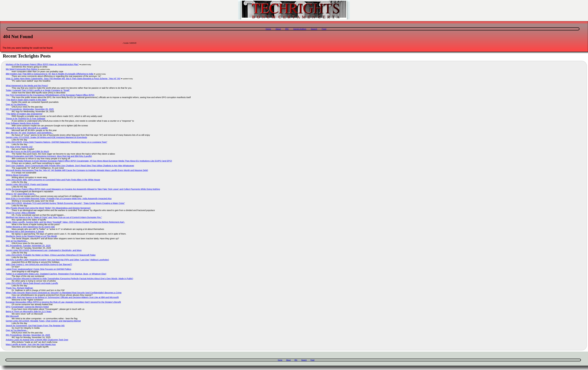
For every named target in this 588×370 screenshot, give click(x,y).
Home (268, 29)
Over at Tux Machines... (17, 105)
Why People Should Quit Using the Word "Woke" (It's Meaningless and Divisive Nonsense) (48, 208)
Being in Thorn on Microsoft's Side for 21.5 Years (29, 312)
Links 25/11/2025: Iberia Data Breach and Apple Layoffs (32, 284)
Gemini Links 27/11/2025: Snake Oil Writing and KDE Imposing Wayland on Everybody (46, 138)
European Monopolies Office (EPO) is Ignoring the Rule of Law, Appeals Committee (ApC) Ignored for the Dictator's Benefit (63, 302)
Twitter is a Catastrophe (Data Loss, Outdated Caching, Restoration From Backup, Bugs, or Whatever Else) (56, 274)
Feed (324, 29)
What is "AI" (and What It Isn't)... (21, 194)
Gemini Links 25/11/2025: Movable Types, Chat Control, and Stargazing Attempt (43, 321)
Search (314, 29)
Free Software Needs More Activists (23, 124)
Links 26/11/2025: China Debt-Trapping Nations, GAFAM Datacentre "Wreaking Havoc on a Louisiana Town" (57, 142)
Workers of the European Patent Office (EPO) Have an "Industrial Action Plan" (42, 65)
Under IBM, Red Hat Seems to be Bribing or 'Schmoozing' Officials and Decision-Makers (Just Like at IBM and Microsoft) (62, 298)
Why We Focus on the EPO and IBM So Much (27, 152)
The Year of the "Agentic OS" (19, 147)
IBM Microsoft (12, 317)
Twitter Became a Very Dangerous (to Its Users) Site (30, 227)
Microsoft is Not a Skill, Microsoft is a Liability (27, 128)
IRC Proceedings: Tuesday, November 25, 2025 (28, 246)
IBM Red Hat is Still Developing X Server (25, 232)
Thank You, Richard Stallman (19, 288)
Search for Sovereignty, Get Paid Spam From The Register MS (35, 326)
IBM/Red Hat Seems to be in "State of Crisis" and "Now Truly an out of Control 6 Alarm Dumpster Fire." (54, 218)
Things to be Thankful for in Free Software (26, 119)
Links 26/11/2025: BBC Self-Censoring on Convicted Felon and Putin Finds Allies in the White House (53, 180)
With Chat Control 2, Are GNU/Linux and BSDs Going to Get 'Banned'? (39, 265)
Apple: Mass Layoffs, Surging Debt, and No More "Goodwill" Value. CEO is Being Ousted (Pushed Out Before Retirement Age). (65, 222)
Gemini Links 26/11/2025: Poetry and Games (27, 185)
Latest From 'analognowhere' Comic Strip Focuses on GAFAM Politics (38, 270)
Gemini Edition (300, 29)
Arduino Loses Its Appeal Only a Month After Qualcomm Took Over (37, 340)
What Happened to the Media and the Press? (27, 86)
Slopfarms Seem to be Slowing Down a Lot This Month (31, 237)
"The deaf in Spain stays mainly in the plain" (26, 100)
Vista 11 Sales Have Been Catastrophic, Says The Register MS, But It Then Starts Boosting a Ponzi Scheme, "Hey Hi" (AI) (63, 79)
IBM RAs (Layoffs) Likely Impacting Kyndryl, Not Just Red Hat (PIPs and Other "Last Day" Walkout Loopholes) (57, 260)
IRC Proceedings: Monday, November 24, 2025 (28, 335)
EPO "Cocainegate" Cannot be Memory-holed (27, 307)
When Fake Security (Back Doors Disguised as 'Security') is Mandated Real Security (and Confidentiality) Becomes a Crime (64, 293)
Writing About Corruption (17, 175)
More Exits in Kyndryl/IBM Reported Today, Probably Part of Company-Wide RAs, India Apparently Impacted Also (59, 199)
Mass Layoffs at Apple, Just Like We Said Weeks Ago (31, 345)
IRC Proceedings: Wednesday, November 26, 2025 (30, 110)
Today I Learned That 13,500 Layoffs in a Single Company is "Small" (38, 91)
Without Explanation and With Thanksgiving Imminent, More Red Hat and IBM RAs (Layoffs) (49, 157)
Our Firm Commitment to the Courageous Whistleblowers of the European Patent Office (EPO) (50, 95)
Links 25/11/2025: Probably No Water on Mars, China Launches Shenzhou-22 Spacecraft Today (51, 255)
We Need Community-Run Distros (22, 70)
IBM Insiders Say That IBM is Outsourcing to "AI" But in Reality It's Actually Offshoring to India (50, 74)
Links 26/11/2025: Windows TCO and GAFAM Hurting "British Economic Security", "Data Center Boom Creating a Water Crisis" (65, 204)
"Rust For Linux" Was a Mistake (21, 213)
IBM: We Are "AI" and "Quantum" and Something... (29, 133)
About (278, 29)
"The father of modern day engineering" (24, 114)
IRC (287, 29)
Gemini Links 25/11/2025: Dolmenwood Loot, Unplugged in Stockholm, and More (44, 251)
